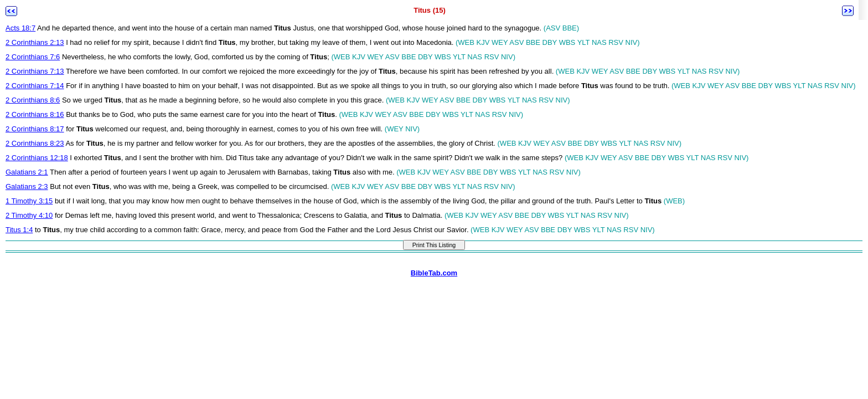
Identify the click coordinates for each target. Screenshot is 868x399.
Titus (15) (430, 10)
